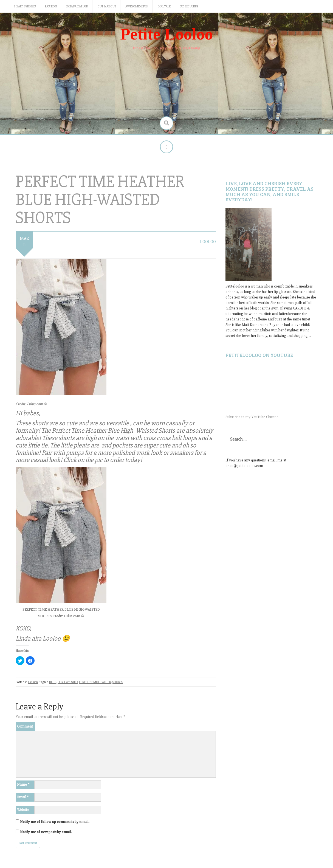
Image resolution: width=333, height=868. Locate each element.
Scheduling (189, 6)
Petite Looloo (166, 34)
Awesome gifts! (137, 6)
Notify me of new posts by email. (46, 833)
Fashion (51, 6)
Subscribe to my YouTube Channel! (253, 418)
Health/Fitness (25, 6)
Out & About (107, 6)
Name (23, 785)
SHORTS (118, 683)
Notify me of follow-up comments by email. (55, 823)
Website (23, 811)
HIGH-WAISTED (68, 683)
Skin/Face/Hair (77, 6)
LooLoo (208, 243)
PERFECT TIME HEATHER (95, 683)
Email (23, 798)
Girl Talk (164, 6)
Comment (25, 727)
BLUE (53, 683)
